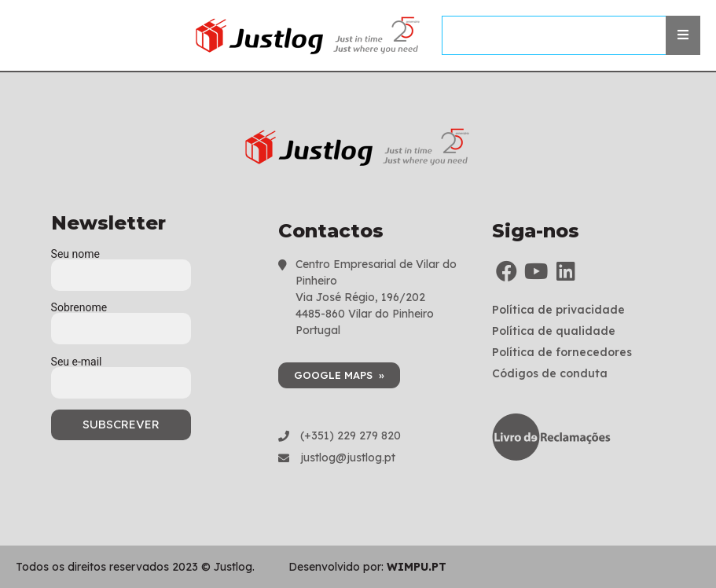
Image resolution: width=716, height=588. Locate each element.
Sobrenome (121, 318)
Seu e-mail (121, 373)
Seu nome (121, 265)
